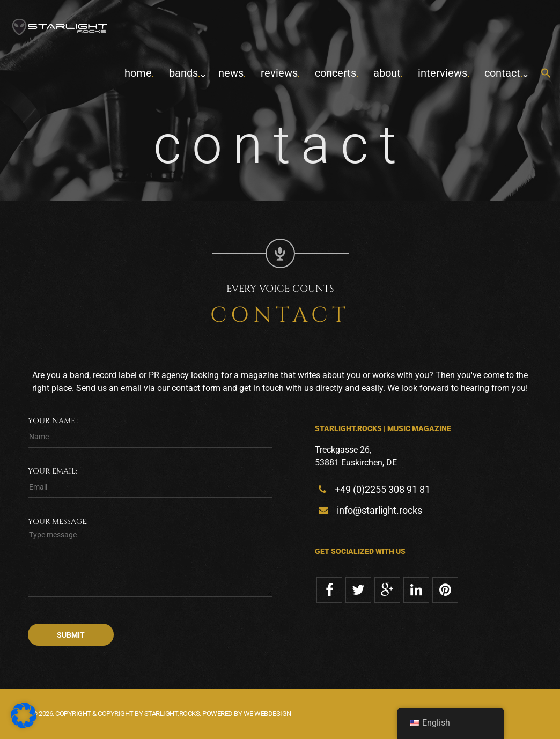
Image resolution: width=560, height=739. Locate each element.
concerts (336, 73)
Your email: (53, 471)
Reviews (279, 73)
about (387, 73)
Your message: (58, 522)
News (231, 73)
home (138, 73)
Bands (183, 73)
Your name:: (53, 421)
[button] (546, 74)
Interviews (443, 73)
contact (502, 73)
